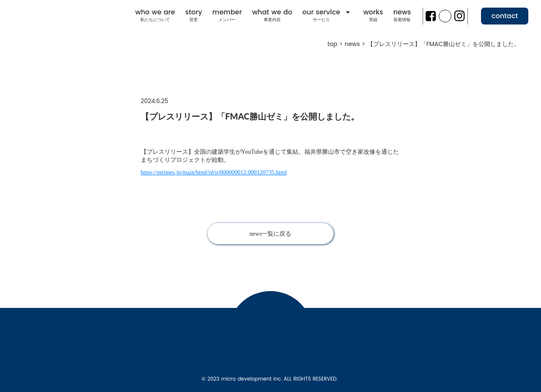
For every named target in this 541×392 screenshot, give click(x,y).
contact (505, 16)
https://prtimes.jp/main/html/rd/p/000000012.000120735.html (214, 173)
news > (356, 44)
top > (336, 44)
